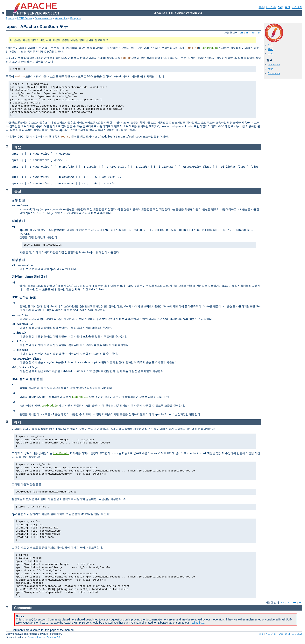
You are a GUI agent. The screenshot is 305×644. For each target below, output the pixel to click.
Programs (76, 18)
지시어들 (271, 7)
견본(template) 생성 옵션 (29, 277)
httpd (270, 69)
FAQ (280, 7)
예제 (270, 54)
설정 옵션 (18, 260)
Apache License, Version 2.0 (44, 637)
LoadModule (210, 48)
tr (259, 33)
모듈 (261, 7)
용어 (287, 7)
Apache (10, 18)
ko (253, 33)
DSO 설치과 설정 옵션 (27, 379)
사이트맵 (297, 7)
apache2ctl (274, 64)
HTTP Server (25, 18)
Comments (274, 73)
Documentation (43, 18)
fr (247, 33)
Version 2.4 (61, 18)
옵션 (270, 49)
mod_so (193, 48)
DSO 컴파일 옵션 (24, 297)
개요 (270, 45)
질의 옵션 (18, 221)
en (241, 33)
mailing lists (197, 623)
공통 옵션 (18, 200)
